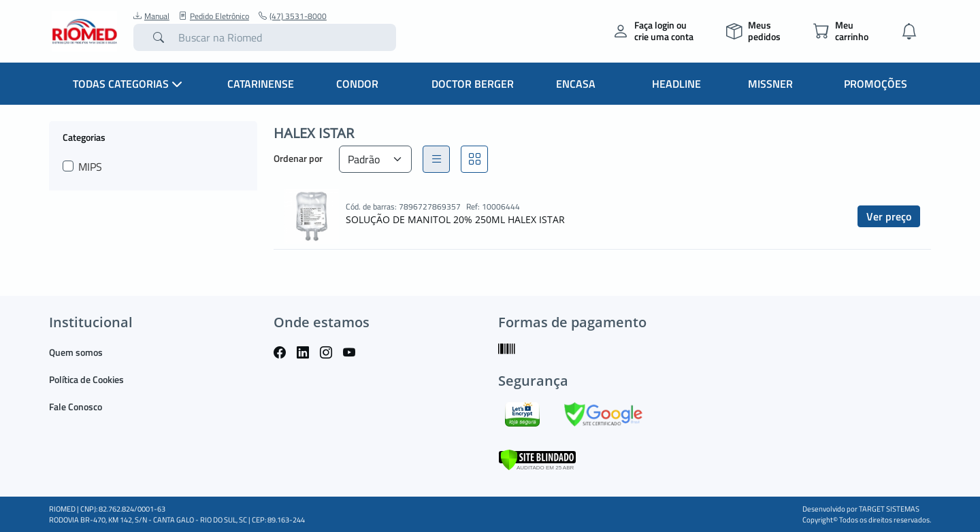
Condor (357, 84)
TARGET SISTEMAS (889, 509)
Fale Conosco (76, 406)
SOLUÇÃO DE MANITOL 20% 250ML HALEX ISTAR (455, 219)
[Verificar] (537, 458)
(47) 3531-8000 (293, 16)
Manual (151, 16)
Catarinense (261, 84)
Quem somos (76, 352)
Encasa (576, 84)
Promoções (876, 84)
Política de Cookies (86, 379)
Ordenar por (298, 158)
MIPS (90, 167)
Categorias (84, 137)
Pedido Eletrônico (214, 16)
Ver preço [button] (889, 216)
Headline (676, 84)
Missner (770, 84)
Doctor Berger (473, 84)
